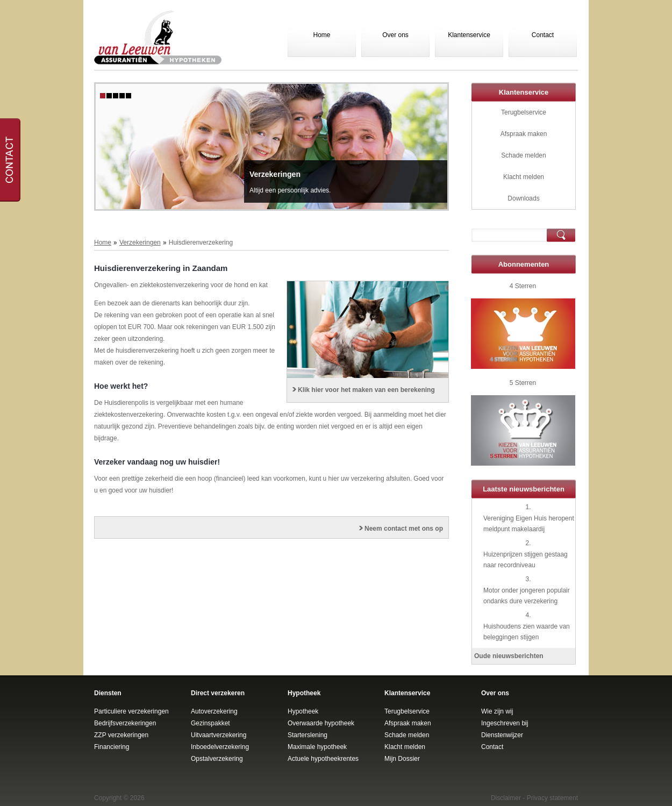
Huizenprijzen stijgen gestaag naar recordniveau (526, 560)
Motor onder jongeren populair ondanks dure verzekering (527, 596)
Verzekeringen (275, 174)
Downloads (523, 198)
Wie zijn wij (497, 711)
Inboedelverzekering (220, 747)
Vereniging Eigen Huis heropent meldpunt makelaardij (529, 524)
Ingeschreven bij (505, 723)
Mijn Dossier (402, 759)
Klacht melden (524, 177)
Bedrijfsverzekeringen (125, 723)
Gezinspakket (210, 723)
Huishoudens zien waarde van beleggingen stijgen (527, 632)
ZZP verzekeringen (121, 735)
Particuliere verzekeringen (131, 711)
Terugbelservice (524, 112)
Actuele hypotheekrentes (323, 759)
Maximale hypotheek (317, 747)
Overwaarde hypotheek (321, 723)
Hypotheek (303, 711)
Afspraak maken (524, 134)
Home (321, 35)
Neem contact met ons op (404, 529)
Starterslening (308, 735)
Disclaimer (506, 798)
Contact (543, 35)
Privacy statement (552, 798)
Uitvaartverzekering (219, 735)
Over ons (395, 35)
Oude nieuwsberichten (509, 656)
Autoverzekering (214, 711)
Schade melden (523, 155)
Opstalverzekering (217, 759)
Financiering (112, 747)
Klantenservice (469, 35)
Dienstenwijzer (502, 735)
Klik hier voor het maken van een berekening (366, 390)
